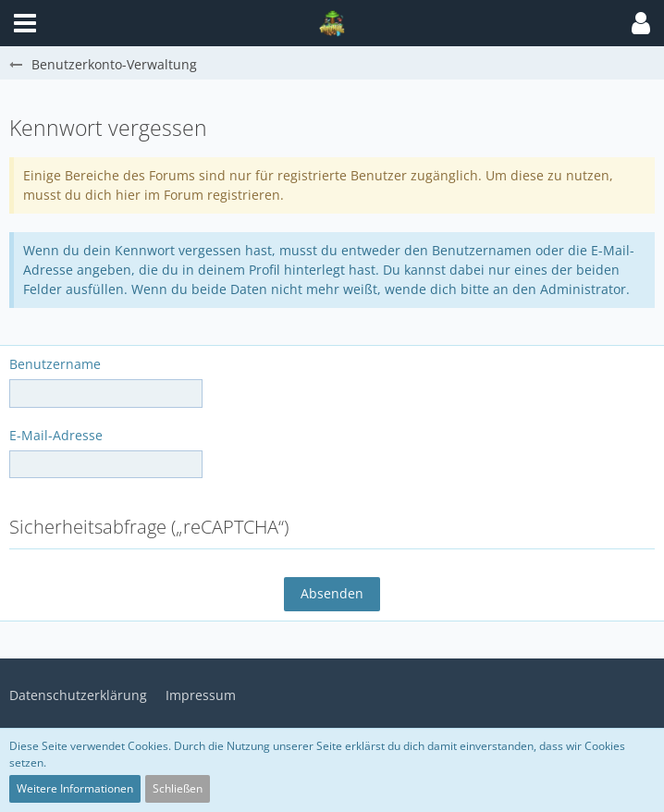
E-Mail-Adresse (56, 435)
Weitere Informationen (75, 788)
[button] (641, 23)
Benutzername (55, 364)
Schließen (178, 788)
